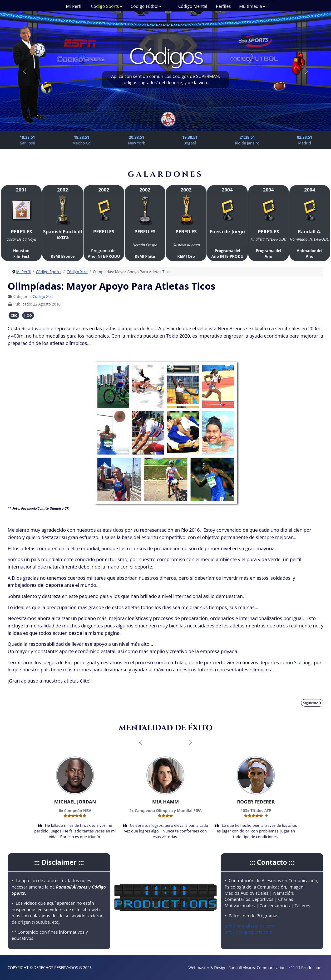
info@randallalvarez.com (249, 926)
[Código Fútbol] (160, 6)
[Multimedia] (264, 6)
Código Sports (105, 6)
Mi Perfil (74, 6)
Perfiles (223, 6)
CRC (14, 315)
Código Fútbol (145, 6)
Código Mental (193, 6)
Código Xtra (43, 296)
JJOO (28, 315)
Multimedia (251, 6)
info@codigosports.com (249, 932)
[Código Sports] (121, 6)
